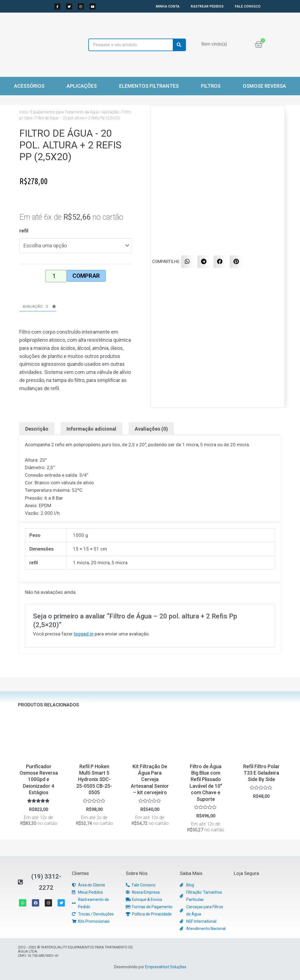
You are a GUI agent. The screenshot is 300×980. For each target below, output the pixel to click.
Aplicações (82, 86)
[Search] (179, 45)
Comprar (86, 276)
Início (23, 112)
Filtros (211, 86)
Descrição (37, 429)
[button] (38, 308)
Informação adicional (91, 429)
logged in (84, 634)
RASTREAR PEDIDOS (207, 6)
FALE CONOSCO (248, 6)
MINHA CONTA (168, 6)
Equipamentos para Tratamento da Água (65, 112)
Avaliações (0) (151, 429)
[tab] (37, 429)
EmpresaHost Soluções (166, 967)
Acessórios (29, 86)
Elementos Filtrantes (149, 86)
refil (24, 231)
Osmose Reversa (264, 86)
